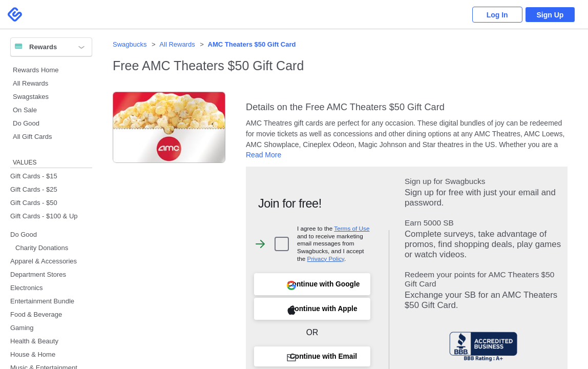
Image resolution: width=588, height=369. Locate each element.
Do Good (26, 123)
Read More (264, 155)
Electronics (27, 288)
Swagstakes (31, 97)
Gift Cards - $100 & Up (44, 216)
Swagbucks (130, 44)
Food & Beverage (36, 314)
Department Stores (38, 274)
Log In (496, 15)
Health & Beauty (34, 341)
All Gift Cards (33, 137)
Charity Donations (42, 248)
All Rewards (30, 83)
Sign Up (550, 15)
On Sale (25, 110)
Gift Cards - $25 (34, 189)
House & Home (33, 354)
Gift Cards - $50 (34, 203)
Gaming (22, 328)
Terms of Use (352, 228)
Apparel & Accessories (44, 261)
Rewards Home (36, 70)
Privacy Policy (326, 259)
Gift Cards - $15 (34, 176)
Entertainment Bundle (42, 301)
